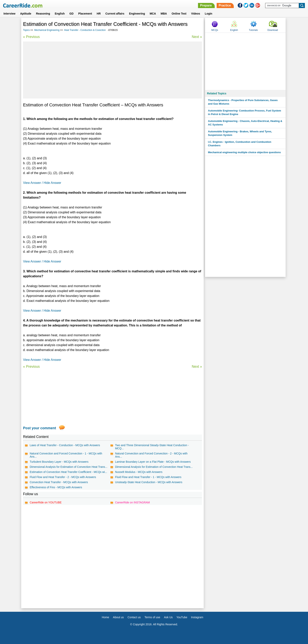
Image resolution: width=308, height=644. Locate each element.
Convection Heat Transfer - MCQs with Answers (59, 482)
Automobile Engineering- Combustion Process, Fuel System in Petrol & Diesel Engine (245, 112)
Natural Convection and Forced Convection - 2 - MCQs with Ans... (151, 455)
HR (99, 14)
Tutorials (253, 30)
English (60, 14)
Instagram (197, 617)
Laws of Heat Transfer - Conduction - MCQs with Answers (65, 445)
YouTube (182, 617)
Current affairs (115, 14)
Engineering (137, 14)
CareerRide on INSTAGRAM (132, 502)
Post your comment (39, 428)
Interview (10, 14)
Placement (85, 14)
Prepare (206, 5)
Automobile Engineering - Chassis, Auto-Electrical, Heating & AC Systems (245, 123)
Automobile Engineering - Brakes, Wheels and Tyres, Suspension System (240, 133)
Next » (197, 37)
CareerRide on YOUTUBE (46, 502)
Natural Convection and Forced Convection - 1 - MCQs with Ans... (66, 455)
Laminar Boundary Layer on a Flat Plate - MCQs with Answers (153, 462)
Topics (26, 30)
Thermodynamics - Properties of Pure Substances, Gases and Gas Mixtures (243, 102)
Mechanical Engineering (47, 30)
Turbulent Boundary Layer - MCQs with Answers (59, 462)
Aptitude (26, 14)
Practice (225, 5)
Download (273, 30)
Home (105, 617)
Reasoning (43, 14)
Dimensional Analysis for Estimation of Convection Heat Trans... (68, 467)
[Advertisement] (112, 70)
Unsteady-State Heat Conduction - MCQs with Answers (149, 482)
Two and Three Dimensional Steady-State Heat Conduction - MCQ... (152, 447)
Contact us (134, 617)
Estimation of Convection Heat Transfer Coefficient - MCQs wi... (68, 472)
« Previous (31, 37)
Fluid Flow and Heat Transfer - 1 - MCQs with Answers (148, 477)
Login (209, 14)
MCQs (215, 30)
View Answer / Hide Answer (42, 183)
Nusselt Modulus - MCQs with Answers (139, 472)
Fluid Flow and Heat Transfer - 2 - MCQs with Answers (63, 477)
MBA (164, 14)
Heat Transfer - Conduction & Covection (85, 30)
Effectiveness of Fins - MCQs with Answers (56, 487)
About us (118, 617)
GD (71, 14)
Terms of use (152, 617)
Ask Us (168, 617)
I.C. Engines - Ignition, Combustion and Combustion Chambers (240, 144)
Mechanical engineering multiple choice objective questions (244, 152)
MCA (153, 14)
